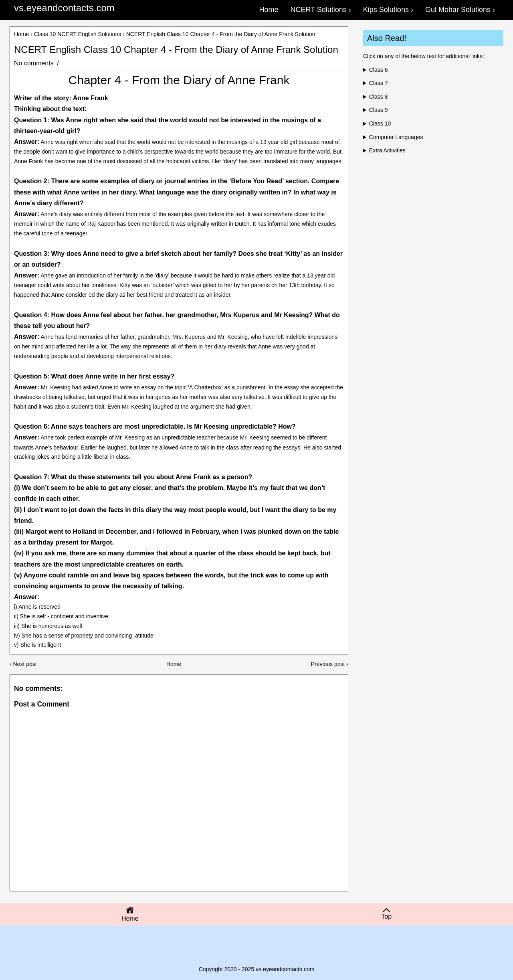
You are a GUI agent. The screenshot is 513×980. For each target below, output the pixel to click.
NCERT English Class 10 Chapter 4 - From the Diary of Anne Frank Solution (176, 50)
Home (21, 34)
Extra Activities (387, 150)
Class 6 (379, 70)
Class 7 (379, 83)
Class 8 (379, 97)
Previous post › (330, 664)
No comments (35, 63)
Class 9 (379, 110)
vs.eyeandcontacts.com (64, 8)
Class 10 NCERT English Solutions (78, 34)
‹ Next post (23, 664)
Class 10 (380, 124)
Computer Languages (396, 137)
